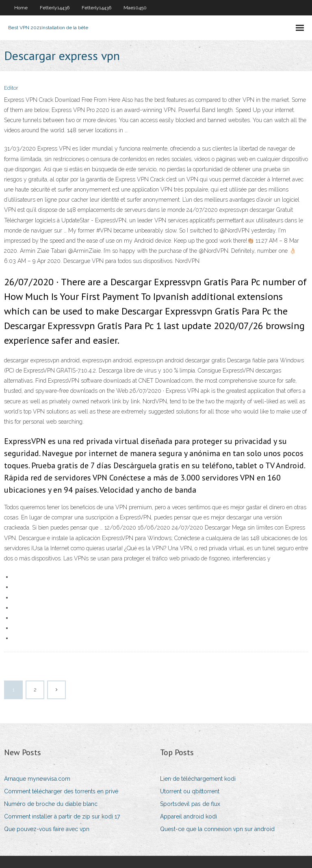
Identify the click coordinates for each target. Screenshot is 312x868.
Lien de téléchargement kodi (198, 779)
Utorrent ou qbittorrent (190, 791)
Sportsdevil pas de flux (190, 804)
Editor (11, 88)
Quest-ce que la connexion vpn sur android (217, 829)
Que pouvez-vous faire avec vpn (47, 829)
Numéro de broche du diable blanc (51, 804)
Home (21, 8)
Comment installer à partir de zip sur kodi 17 (62, 816)
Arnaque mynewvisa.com (37, 779)
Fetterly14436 (55, 8)
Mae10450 (135, 8)
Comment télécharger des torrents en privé (61, 791)
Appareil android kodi (188, 816)
